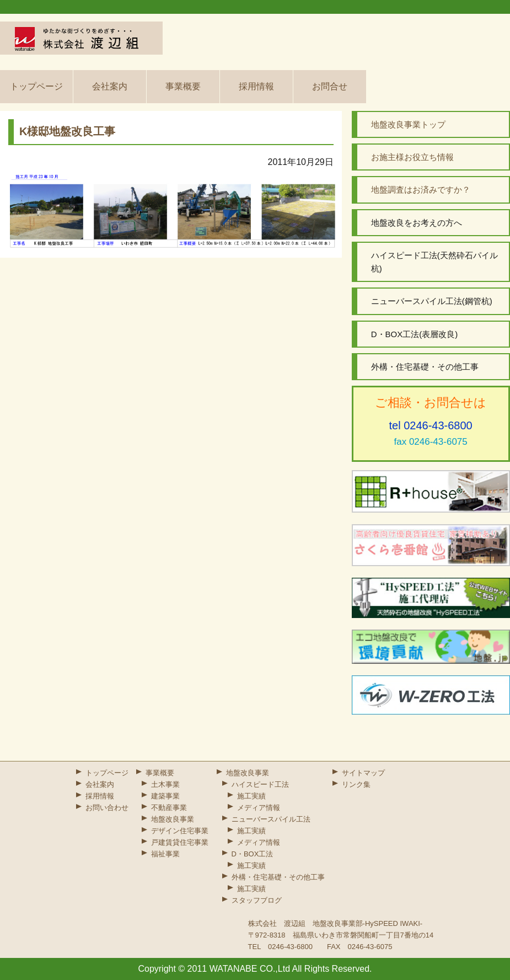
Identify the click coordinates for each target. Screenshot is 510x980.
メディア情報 (259, 808)
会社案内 (110, 86)
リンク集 (356, 784)
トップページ (36, 86)
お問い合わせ (107, 808)
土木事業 (165, 784)
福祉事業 (165, 854)
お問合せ (330, 86)
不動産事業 (169, 808)
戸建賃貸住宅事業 (180, 842)
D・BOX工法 (253, 854)
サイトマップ (363, 773)
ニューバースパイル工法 (271, 819)
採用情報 (256, 86)
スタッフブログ (257, 900)
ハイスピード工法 (260, 784)
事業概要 (183, 86)
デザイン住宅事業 (180, 831)
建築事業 (165, 796)
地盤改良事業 (173, 819)
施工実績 (251, 796)
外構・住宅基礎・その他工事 (278, 877)
